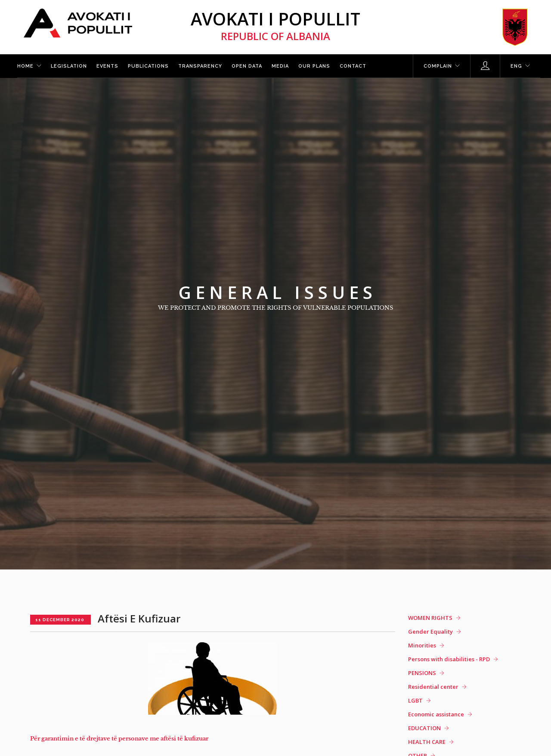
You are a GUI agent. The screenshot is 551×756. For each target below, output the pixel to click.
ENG (516, 66)
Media (280, 66)
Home (25, 66)
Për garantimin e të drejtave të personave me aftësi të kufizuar (119, 739)
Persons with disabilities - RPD (449, 659)
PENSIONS (422, 673)
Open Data (247, 66)
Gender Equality (430, 632)
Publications (148, 66)
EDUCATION (424, 728)
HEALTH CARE (427, 742)
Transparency (200, 66)
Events (107, 66)
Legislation (69, 66)
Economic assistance (436, 714)
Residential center (433, 687)
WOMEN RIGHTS (430, 618)
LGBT (415, 700)
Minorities (422, 645)
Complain (438, 66)
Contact (353, 66)
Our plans (314, 66)
